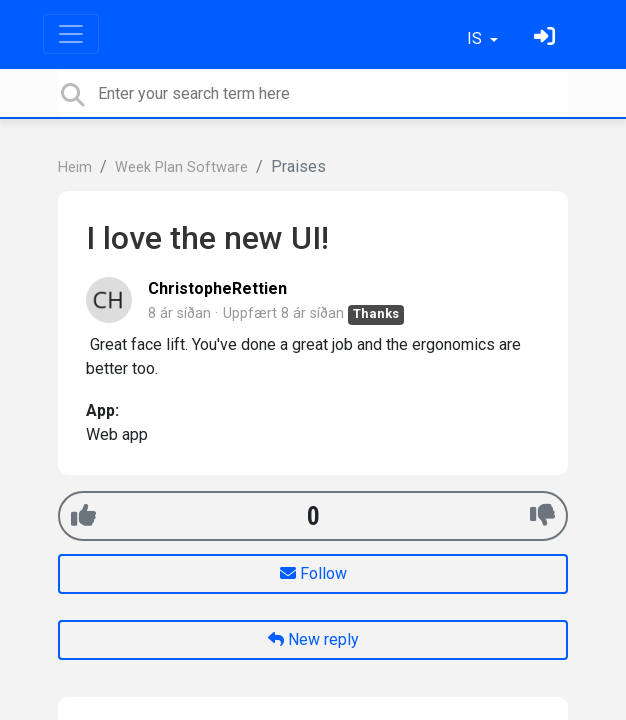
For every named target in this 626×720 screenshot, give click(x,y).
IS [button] (476, 38)
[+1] (83, 515)
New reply (313, 639)
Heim (75, 167)
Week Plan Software (181, 167)
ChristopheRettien (217, 288)
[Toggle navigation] (71, 34)
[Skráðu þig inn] (547, 38)
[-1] (542, 515)
